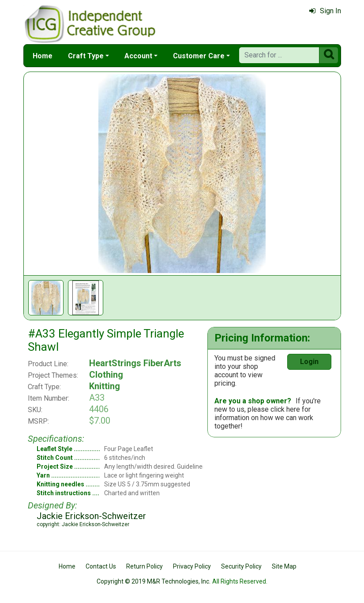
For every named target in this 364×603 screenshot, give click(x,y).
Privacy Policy (192, 566)
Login (309, 362)
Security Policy (241, 566)
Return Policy (144, 566)
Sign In (325, 11)
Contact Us (101, 566)
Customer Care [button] (199, 56)
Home (43, 56)
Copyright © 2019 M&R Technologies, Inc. (154, 581)
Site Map (284, 566)
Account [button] (138, 56)
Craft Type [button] (86, 56)
